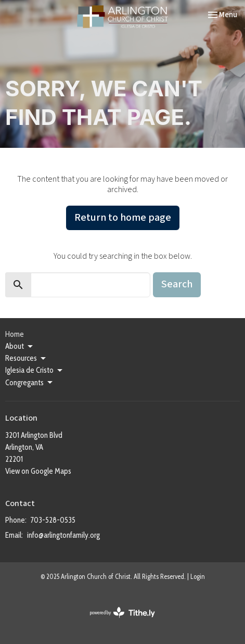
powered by (122, 613)
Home (15, 334)
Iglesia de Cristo (35, 371)
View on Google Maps (38, 471)
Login (198, 577)
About (20, 347)
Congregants (30, 383)
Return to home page (123, 218)
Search (177, 284)
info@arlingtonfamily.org (63, 535)
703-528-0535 (53, 520)
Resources (26, 359)
